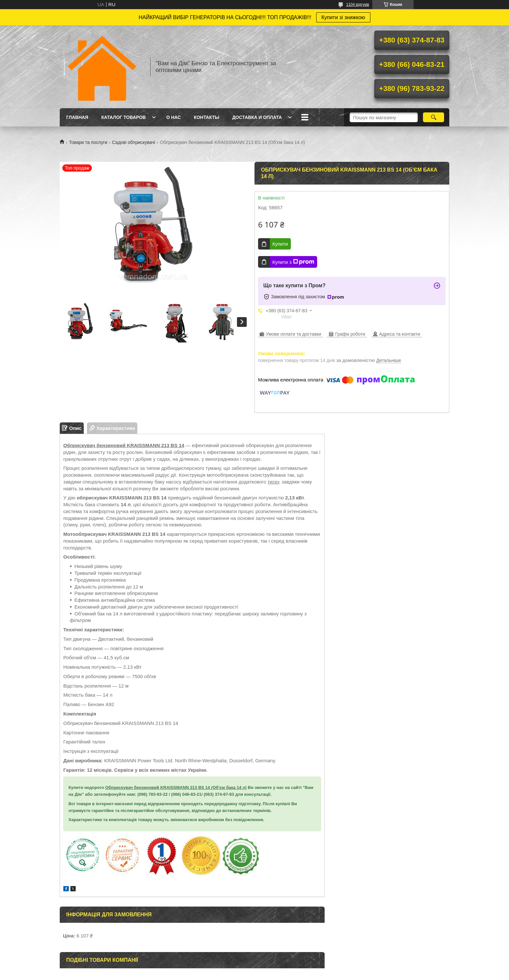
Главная (77, 117)
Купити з (293, 262)
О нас (174, 117)
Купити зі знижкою (343, 17)
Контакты (206, 117)
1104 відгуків (358, 5)
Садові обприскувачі (134, 142)
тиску (273, 482)
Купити (280, 244)
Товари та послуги (88, 142)
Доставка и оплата (257, 117)
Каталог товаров (124, 117)
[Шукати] (434, 117)
